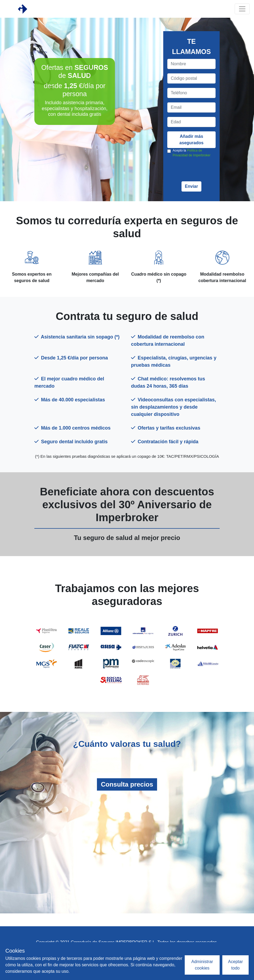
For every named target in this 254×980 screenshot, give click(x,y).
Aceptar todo (235, 965)
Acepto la (192, 153)
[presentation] (208, 171)
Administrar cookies (202, 965)
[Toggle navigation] (242, 9)
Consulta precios (127, 784)
